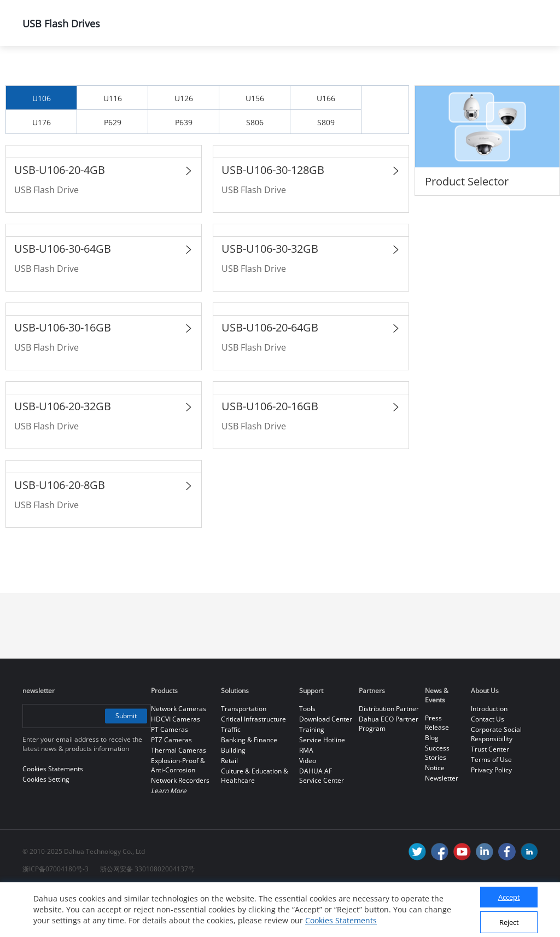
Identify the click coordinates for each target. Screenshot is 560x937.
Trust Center (490, 795)
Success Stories (437, 799)
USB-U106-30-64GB (63, 295)
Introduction (489, 755)
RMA (306, 796)
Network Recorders (180, 826)
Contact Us (488, 765)
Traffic (231, 775)
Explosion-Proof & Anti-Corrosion (178, 811)
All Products (186, 75)
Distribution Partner (389, 755)
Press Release (437, 769)
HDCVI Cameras (176, 765)
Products (107, 75)
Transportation (244, 755)
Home (39, 75)
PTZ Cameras (171, 786)
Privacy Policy (491, 816)
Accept (509, 897)
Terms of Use (491, 805)
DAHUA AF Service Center (322, 822)
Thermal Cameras (179, 796)
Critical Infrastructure (253, 765)
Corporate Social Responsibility (496, 780)
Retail (229, 807)
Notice (435, 814)
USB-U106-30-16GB (63, 373)
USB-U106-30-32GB (270, 295)
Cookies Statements (341, 920)
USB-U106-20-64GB (270, 373)
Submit (125, 762)
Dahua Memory (278, 75)
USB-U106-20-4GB (60, 216)
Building (233, 796)
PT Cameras (170, 775)
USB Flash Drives (378, 75)
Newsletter (442, 824)
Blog (432, 784)
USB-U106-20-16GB (270, 452)
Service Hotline (322, 786)
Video (308, 807)
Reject (509, 922)
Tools (307, 755)
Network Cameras (179, 755)
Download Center (326, 765)
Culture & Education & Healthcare (255, 822)
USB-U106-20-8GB (60, 531)
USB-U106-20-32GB (63, 452)
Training (312, 775)
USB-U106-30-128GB (273, 216)
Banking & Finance (249, 786)
